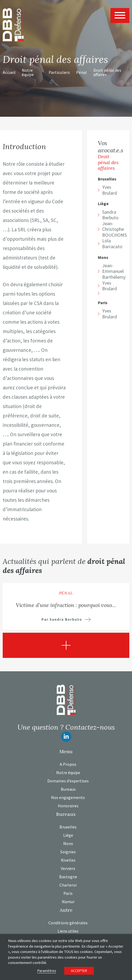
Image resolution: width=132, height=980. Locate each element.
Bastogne (68, 877)
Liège (103, 204)
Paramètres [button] (47, 971)
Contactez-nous (90, 727)
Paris (103, 303)
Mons (103, 257)
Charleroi (68, 885)
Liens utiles (68, 931)
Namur (68, 902)
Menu (66, 752)
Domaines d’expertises (68, 781)
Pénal (81, 72)
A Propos (68, 764)
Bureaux (68, 789)
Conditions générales (68, 923)
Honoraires (68, 806)
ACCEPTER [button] (79, 971)
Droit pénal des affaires (107, 72)
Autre (66, 910)
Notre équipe (28, 72)
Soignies (68, 852)
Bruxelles (107, 179)
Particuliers (59, 72)
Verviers (68, 868)
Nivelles (68, 860)
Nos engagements (68, 797)
